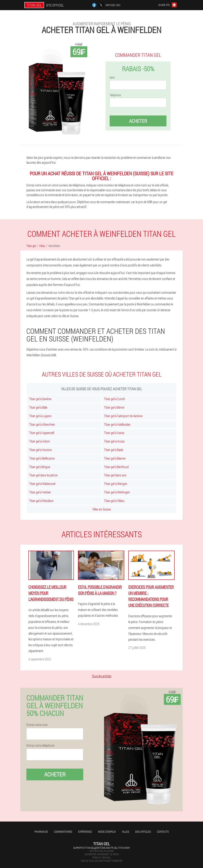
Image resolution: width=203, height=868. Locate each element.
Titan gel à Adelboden (117, 424)
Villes (125, 832)
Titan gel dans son (115, 475)
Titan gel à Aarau (114, 433)
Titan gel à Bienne (115, 458)
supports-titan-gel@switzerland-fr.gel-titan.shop (101, 848)
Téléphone (115, 95)
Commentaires (63, 832)
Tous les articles (102, 676)
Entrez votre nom (37, 725)
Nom (112, 78)
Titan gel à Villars (114, 501)
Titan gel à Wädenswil (42, 484)
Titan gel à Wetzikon (41, 501)
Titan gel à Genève (40, 399)
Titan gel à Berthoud (116, 467)
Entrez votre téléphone (40, 745)
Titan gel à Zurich (114, 399)
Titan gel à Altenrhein (42, 424)
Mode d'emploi (107, 832)
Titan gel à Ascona (40, 450)
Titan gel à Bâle (38, 407)
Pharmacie (41, 832)
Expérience (85, 832)
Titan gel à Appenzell (42, 433)
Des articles (143, 832)
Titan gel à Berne (114, 407)
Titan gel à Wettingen (117, 492)
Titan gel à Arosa (114, 441)
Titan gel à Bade (114, 450)
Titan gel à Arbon (39, 441)
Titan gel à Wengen (116, 484)
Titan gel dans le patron (43, 475)
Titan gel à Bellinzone (42, 458)
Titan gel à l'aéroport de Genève (123, 416)
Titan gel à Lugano (40, 416)
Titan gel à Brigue (40, 467)
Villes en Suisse (101, 509)
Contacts (163, 832)
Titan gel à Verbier (40, 492)
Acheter (138, 121)
